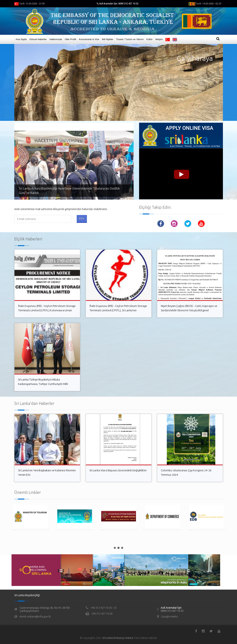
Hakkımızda (56, 39)
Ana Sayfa (21, 39)
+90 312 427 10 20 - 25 (103, 608)
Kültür (150, 39)
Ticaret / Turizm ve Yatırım (130, 39)
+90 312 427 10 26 (102, 614)
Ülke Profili (70, 39)
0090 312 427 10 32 (172, 611)
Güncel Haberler (38, 39)
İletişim (159, 39)
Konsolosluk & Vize (89, 39)
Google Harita (169, 616)
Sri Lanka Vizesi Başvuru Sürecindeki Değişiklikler (118, 470)
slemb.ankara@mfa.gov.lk (35, 616)
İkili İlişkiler (108, 39)
